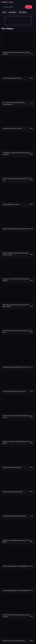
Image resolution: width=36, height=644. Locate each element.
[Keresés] (14, 7)
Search (29, 7)
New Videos (13, 12)
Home (4, 12)
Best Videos (23, 12)
